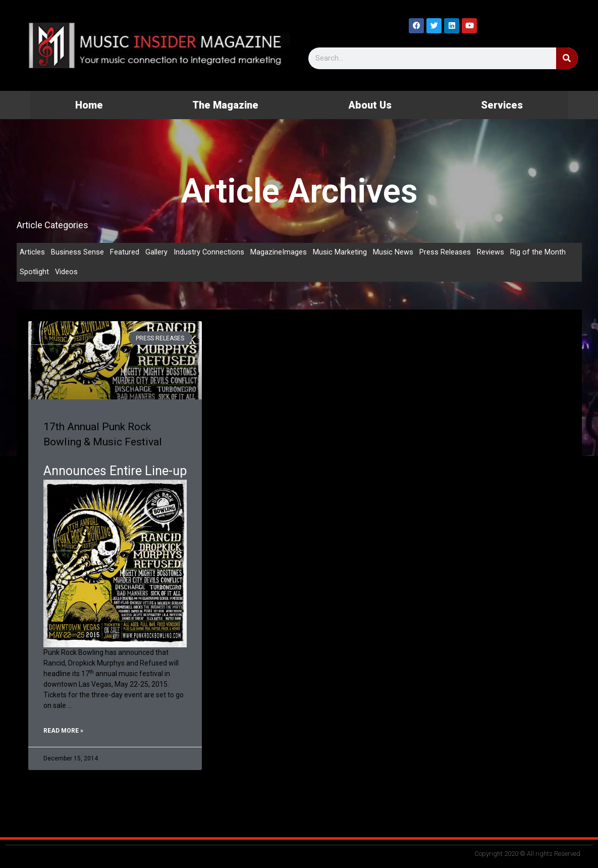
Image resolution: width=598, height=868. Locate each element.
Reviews (491, 252)
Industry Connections (209, 252)
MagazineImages (279, 252)
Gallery (156, 252)
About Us (370, 105)
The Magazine (225, 105)
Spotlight (34, 273)
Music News (394, 252)
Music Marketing (340, 252)
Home (89, 105)
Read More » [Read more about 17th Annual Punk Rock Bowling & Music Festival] (63, 732)
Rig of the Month (538, 252)
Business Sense (77, 252)
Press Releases (446, 252)
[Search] (567, 58)
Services (502, 105)
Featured (125, 252)
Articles (32, 252)
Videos (67, 273)
